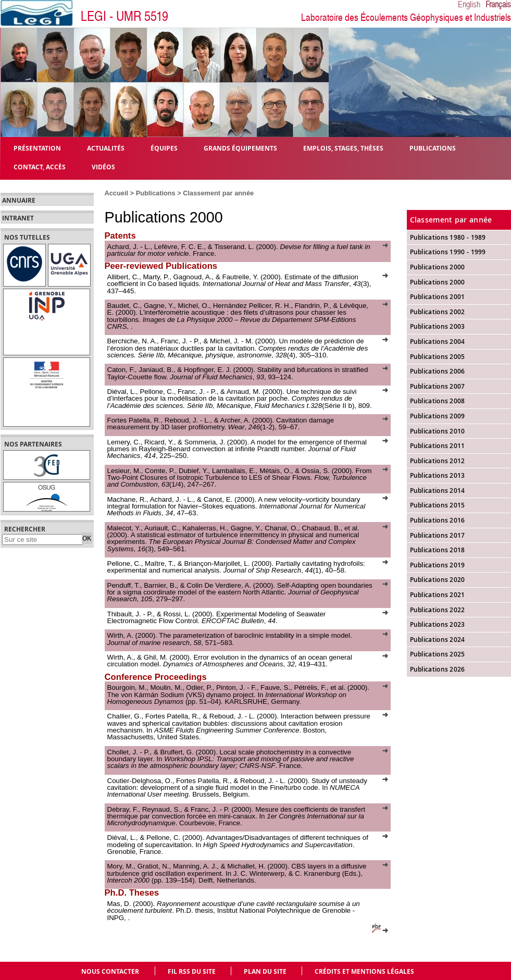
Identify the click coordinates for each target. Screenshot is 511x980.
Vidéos (103, 166)
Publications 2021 (438, 595)
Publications (157, 193)
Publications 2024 (438, 640)
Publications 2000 (438, 282)
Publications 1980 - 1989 (448, 237)
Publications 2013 (438, 475)
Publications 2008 (438, 401)
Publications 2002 (438, 312)
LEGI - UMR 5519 (124, 16)
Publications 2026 (438, 669)
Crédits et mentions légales (364, 971)
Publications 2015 (438, 505)
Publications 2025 (438, 654)
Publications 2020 (438, 580)
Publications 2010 (438, 431)
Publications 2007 (438, 386)
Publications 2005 (438, 357)
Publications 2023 (438, 624)
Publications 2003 (438, 326)
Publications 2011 (438, 446)
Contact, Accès (40, 166)
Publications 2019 (438, 565)
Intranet (18, 218)
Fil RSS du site (192, 971)
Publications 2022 (438, 610)
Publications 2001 (438, 297)
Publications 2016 (438, 520)
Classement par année (218, 193)
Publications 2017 (438, 535)
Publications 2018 (438, 550)
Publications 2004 (438, 342)
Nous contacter (110, 971)
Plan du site (265, 971)
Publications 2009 (438, 416)
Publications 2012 (438, 461)
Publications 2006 (438, 371)
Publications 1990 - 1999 (448, 252)
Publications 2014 (438, 491)
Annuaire (19, 201)
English (469, 5)
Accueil (117, 193)
